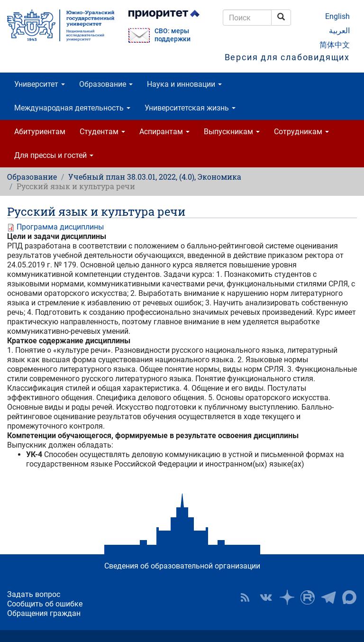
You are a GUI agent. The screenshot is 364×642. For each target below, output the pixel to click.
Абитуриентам (40, 132)
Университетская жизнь (190, 108)
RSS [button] (245, 597)
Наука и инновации (184, 84)
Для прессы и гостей (54, 155)
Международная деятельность (72, 108)
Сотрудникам (301, 132)
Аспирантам (164, 132)
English (337, 16)
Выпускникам (232, 132)
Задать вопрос (34, 594)
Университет (40, 84)
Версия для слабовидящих (287, 57)
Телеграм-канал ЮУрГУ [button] (328, 597)
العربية (339, 31)
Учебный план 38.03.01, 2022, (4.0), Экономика (155, 177)
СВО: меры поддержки (173, 35)
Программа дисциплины (60, 227)
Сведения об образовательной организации (182, 566)
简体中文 (335, 45)
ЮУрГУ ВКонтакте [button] (266, 597)
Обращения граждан (44, 613)
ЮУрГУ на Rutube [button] (308, 597)
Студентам (102, 132)
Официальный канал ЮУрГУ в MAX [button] (349, 597)
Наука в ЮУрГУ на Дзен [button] (287, 597)
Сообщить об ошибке (45, 604)
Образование (106, 84)
